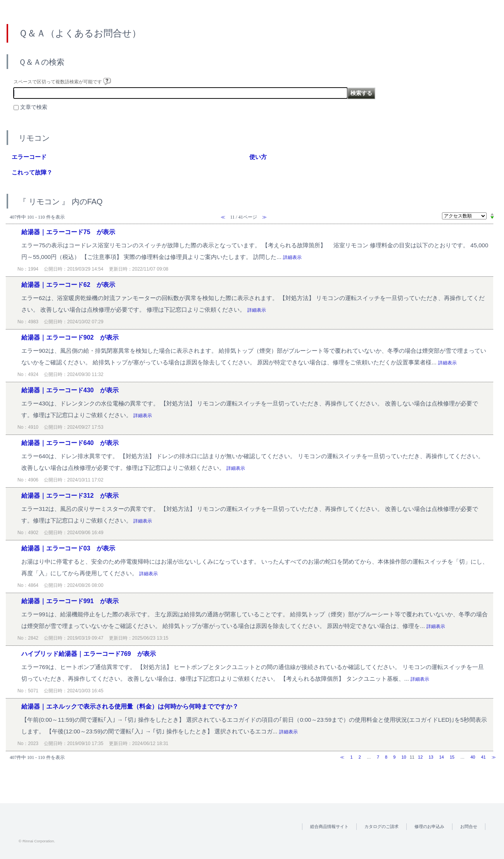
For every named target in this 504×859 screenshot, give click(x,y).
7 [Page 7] (378, 757)
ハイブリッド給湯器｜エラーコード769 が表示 (89, 654)
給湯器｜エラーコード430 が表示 (70, 390)
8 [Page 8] (386, 757)
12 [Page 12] (420, 757)
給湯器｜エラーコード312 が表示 (70, 496)
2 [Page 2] (360, 757)
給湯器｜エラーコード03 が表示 (68, 548)
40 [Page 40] (473, 757)
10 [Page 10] (404, 757)
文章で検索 (34, 107)
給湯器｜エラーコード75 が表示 (68, 232)
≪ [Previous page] (342, 757)
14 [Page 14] (442, 757)
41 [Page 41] (483, 757)
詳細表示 (292, 257)
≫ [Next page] (494, 757)
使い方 (258, 157)
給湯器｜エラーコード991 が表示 (70, 601)
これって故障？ (32, 172)
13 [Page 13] (431, 757)
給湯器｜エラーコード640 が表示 (70, 443)
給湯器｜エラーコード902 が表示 (70, 337)
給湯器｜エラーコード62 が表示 (68, 285)
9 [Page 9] (394, 757)
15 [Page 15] (452, 757)
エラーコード (29, 157)
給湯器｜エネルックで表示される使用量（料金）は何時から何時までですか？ (130, 706)
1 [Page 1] (351, 757)
